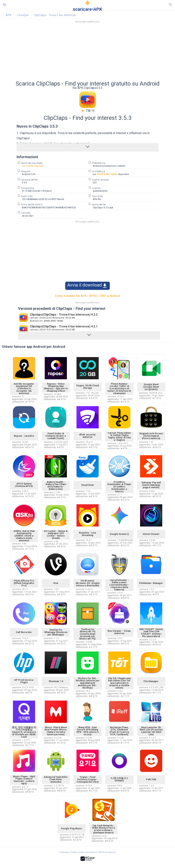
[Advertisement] (88, 53)
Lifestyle (23, 15)
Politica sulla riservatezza (84, 852)
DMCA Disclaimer (107, 852)
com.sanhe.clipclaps (33, 166)
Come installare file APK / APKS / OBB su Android (87, 296)
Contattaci (64, 852)
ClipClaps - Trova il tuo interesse (55, 15)
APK (9, 15)
